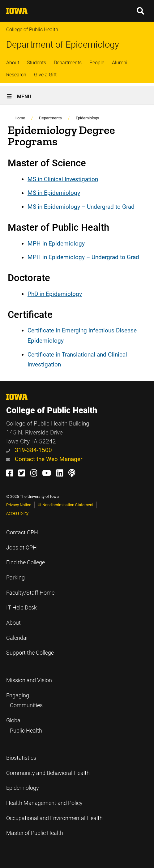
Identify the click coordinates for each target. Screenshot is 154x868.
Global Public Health (24, 726)
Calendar (17, 638)
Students (36, 63)
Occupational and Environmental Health (54, 818)
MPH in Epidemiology (56, 244)
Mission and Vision (29, 680)
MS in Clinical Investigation (63, 179)
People (97, 63)
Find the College (26, 562)
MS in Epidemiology (54, 193)
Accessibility (17, 513)
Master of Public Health (35, 833)
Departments (68, 63)
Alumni (120, 63)
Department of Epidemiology (63, 45)
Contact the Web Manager (44, 459)
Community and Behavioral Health (48, 773)
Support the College (30, 653)
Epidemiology (87, 118)
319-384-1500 (29, 450)
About (13, 63)
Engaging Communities (24, 701)
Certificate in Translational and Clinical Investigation (77, 360)
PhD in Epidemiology (55, 294)
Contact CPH (22, 532)
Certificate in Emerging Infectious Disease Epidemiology (82, 336)
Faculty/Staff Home (30, 593)
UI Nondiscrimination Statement (66, 505)
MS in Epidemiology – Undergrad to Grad (81, 207)
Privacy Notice (19, 505)
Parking (15, 578)
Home (20, 118)
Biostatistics (21, 758)
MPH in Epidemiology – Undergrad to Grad (83, 257)
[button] (141, 11)
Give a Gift (45, 75)
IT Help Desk (21, 608)
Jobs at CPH (21, 548)
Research (16, 75)
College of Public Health (32, 30)
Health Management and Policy (44, 803)
